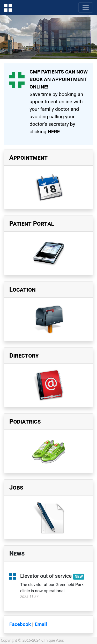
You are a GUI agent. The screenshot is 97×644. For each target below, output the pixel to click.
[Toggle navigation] (86, 8)
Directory (24, 356)
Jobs (16, 487)
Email (41, 624)
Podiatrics (25, 421)
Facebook (20, 624)
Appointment (28, 158)
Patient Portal (32, 224)
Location (23, 290)
